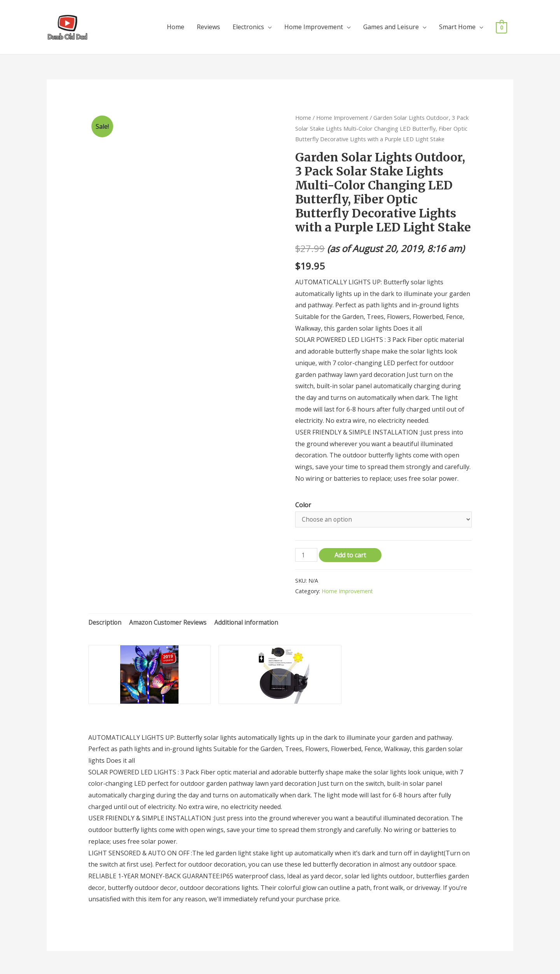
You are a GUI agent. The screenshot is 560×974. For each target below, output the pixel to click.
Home (176, 26)
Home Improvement (314, 26)
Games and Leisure (391, 26)
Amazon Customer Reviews (169, 620)
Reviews (208, 26)
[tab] (105, 621)
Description (105, 620)
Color (303, 502)
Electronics (248, 26)
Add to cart (351, 553)
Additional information (249, 620)
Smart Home (457, 26)
